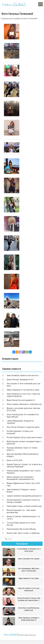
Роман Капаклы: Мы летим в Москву (21, 529)
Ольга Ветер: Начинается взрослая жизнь (23, 427)
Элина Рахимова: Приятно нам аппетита (23, 375)
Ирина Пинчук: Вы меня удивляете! (21, 400)
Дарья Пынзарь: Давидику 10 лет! (20, 380)
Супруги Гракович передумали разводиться (24, 496)
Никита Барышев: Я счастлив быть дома (23, 390)
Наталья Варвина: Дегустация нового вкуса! (24, 437)
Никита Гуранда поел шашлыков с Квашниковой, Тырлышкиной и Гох (20, 478)
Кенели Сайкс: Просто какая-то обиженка (23, 533)
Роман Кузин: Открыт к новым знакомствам (24, 506)
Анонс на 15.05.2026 (14, 460)
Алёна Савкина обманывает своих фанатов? (24, 404)
